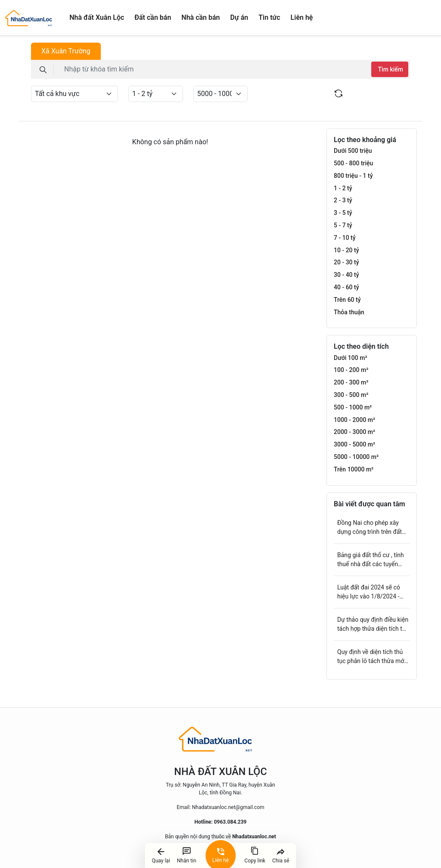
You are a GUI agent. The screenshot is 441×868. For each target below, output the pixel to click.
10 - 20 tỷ (346, 250)
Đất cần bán (153, 17)
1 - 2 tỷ (343, 188)
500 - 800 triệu (353, 163)
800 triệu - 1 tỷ (353, 176)
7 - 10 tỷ (345, 238)
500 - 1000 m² (353, 407)
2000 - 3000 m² (354, 432)
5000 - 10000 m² (356, 457)
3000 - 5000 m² (354, 444)
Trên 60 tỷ (347, 300)
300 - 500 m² (351, 395)
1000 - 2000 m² (354, 420)
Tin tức (269, 17)
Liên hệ (302, 17)
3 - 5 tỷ (343, 213)
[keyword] (214, 69)
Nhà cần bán (200, 17)
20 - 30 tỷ (346, 262)
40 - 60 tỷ (346, 287)
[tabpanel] (220, 78)
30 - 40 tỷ (346, 275)
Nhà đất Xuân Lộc (97, 17)
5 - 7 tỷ (343, 225)
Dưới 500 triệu (353, 151)
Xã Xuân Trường (66, 51)
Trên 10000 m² (354, 469)
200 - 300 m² (351, 382)
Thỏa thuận (349, 312)
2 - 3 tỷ (343, 200)
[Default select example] (75, 94)
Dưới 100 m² (351, 358)
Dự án (239, 17)
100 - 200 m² (351, 370)
